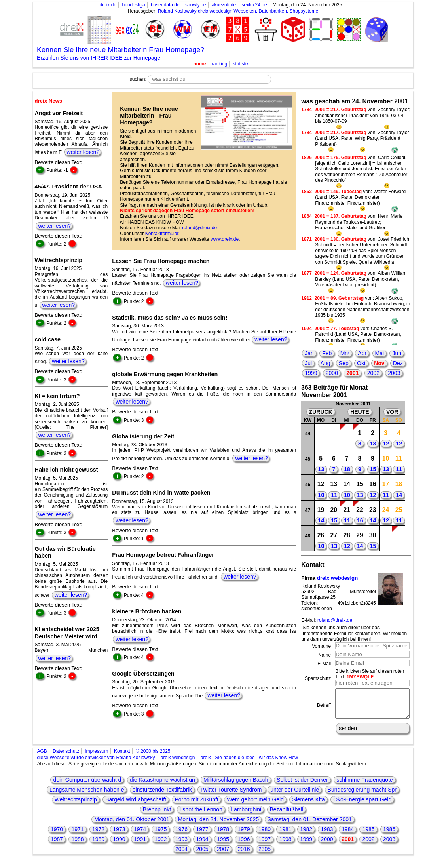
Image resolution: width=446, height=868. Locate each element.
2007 (223, 855)
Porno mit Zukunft (196, 805)
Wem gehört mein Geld (255, 805)
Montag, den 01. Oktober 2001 (132, 825)
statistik (241, 64)
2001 (352, 373)
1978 (223, 835)
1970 (57, 835)
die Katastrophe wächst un (162, 786)
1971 (77, 835)
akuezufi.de (224, 5)
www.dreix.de (225, 239)
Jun (397, 353)
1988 (77, 845)
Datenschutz (66, 757)
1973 (119, 835)
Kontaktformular (162, 234)
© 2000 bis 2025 (153, 757)
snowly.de (195, 5)
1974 (140, 835)
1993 (181, 845)
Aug (325, 363)
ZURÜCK (321, 412)
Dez (398, 363)
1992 (160, 845)
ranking (219, 64)
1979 (244, 835)
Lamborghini (246, 815)
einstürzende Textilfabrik (162, 796)
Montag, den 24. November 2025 (218, 825)
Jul (308, 363)
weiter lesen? (83, 152)
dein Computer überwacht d (87, 786)
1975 (160, 835)
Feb (327, 353)
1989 (98, 845)
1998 (285, 845)
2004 (181, 855)
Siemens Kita (308, 805)
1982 (306, 835)
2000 (332, 373)
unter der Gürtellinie (295, 796)
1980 (265, 835)
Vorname (321, 646)
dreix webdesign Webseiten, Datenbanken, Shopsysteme (258, 11)
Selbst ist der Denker (302, 786)
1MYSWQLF (360, 677)
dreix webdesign (337, 578)
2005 (202, 855)
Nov (379, 363)
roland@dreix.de (199, 228)
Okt (361, 363)
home (199, 64)
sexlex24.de (254, 5)
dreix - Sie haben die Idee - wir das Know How (249, 763)
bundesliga (134, 5)
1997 (265, 845)
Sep (344, 363)
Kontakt (122, 757)
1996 (244, 845)
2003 (394, 373)
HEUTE (360, 412)
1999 (311, 373)
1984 (348, 835)
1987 (57, 845)
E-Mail (324, 664)
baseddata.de (165, 5)
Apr (362, 353)
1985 (368, 835)
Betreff (324, 708)
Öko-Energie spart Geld (362, 805)
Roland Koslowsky (177, 11)
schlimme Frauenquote (364, 786)
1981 (285, 835)
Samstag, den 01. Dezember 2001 (310, 825)
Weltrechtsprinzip (76, 805)
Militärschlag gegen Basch (236, 786)
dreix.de (108, 5)
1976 (181, 835)
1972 (98, 835)
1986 (389, 835)
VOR (392, 412)
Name (325, 655)
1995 (223, 845)
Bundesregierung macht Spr (362, 796)
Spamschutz (318, 678)
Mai (380, 353)
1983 (327, 835)
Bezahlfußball (287, 815)
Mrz (345, 353)
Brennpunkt (157, 815)
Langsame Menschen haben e (87, 796)
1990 (119, 845)
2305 (265, 855)
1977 (202, 835)
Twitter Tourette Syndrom (232, 796)
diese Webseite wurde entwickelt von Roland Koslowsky (96, 763)
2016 (244, 855)
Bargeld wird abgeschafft (136, 805)
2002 (373, 373)
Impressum (96, 757)
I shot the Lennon (201, 815)
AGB (42, 757)
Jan (309, 353)
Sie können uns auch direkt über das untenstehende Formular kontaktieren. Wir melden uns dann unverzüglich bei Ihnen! (354, 633)
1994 (202, 845)
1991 (140, 845)
